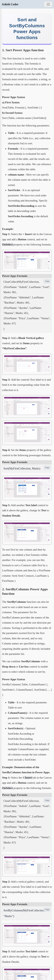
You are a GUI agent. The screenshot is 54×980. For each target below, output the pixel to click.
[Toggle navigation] (48, 4)
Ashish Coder (10, 4)
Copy (47, 281)
